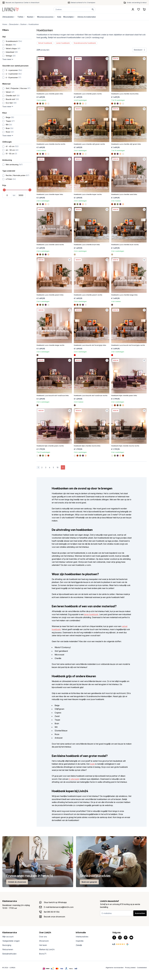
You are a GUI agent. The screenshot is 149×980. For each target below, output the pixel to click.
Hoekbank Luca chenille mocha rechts (51, 144)
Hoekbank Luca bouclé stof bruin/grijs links (90, 345)
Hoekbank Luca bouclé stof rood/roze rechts (91, 395)
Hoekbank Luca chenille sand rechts (50, 245)
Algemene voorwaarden (115, 968)
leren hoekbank (91, 614)
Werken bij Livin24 (47, 949)
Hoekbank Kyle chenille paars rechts (50, 446)
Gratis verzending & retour (137, 2)
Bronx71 (43, 954)
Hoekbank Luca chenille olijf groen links (126, 144)
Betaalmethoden (9, 954)
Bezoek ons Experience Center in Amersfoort (22, 2)
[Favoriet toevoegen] (70, 59)
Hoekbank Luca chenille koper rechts (88, 194)
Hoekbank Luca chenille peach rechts (88, 295)
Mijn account (8, 937)
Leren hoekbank (63, 43)
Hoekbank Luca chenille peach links (50, 295)
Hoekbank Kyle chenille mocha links (87, 446)
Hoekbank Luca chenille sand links (124, 194)
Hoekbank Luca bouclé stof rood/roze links (53, 395)
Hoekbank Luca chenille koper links (50, 194)
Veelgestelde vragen (11, 941)
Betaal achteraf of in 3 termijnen (83, 2)
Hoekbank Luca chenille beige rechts (50, 345)
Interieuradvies (82, 937)
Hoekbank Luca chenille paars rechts (88, 94)
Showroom (44, 941)
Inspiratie (80, 941)
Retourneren (8, 949)
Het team (43, 945)
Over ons (43, 937)
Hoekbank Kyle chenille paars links (124, 395)
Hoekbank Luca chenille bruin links (87, 245)
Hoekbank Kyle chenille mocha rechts (125, 446)
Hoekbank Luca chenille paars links (50, 94)
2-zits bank (74, 779)
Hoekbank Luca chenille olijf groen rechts (89, 144)
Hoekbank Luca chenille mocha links (125, 94)
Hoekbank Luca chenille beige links (124, 295)
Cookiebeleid (142, 968)
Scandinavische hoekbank (85, 43)
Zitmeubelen (14, 24)
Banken (24, 24)
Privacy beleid (130, 968)
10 (58, 467)
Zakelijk (79, 945)
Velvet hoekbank (45, 43)
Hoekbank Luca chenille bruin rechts (125, 245)
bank (92, 764)
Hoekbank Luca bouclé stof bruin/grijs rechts (128, 345)
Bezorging (7, 945)
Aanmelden (140, 913)
